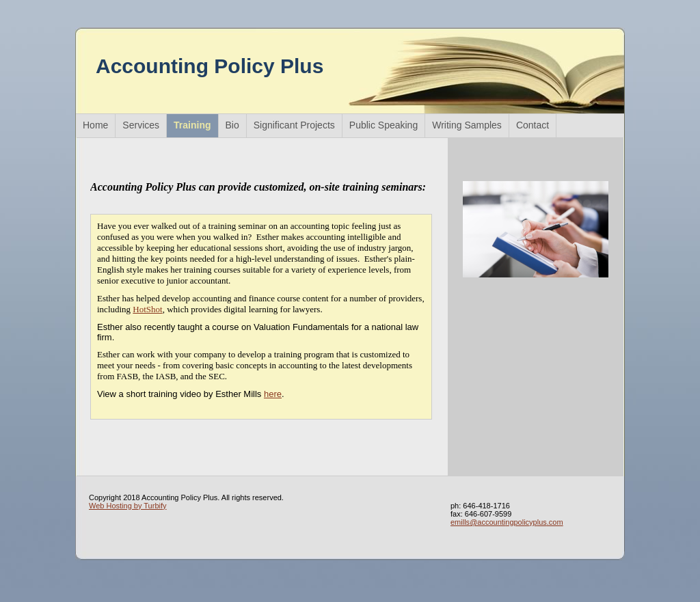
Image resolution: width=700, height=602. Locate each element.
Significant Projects (294, 125)
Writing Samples (467, 125)
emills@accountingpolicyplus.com (507, 522)
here (273, 394)
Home (95, 125)
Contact (533, 125)
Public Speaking (383, 125)
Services (141, 125)
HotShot (147, 309)
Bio (232, 125)
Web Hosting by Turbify (128, 506)
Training (192, 125)
